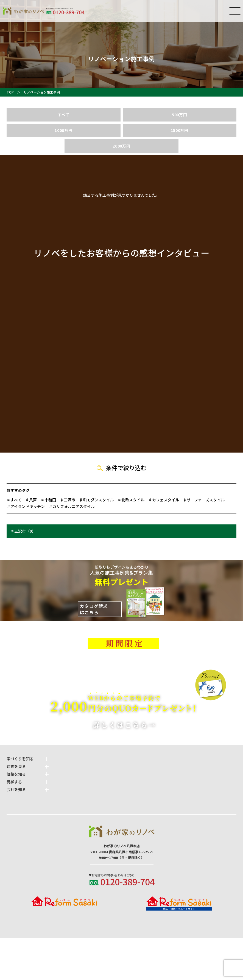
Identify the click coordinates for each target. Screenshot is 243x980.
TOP (10, 92)
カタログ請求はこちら (94, 609)
